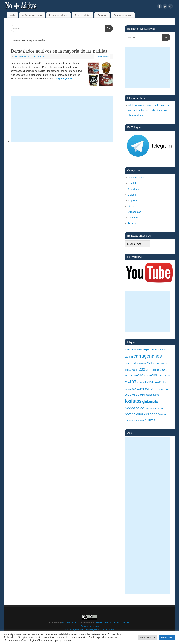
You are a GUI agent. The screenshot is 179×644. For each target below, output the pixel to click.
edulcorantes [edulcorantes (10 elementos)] (152, 395)
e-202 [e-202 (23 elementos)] (140, 369)
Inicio (12, 15)
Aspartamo (134, 189)
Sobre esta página (123, 15)
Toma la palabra (83, 15)
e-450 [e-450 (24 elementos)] (149, 382)
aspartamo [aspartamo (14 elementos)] (150, 349)
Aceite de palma (137, 178)
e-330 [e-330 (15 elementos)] (139, 375)
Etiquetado (134, 200)
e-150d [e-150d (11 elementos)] (161, 364)
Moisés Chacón (22, 56)
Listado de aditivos (58, 15)
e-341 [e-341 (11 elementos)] (161, 375)
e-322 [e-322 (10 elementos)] (132, 376)
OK (108, 28)
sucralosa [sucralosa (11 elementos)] (139, 420)
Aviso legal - (92, 629)
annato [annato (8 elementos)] (140, 350)
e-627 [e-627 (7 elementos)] (158, 390)
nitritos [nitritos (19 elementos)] (158, 408)
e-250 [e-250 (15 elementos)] (161, 370)
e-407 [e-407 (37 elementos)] (131, 382)
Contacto (102, 15)
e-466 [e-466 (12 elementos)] (133, 389)
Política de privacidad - (75, 629)
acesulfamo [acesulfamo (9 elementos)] (130, 350)
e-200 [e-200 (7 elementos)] (133, 370)
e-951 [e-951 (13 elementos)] (133, 395)
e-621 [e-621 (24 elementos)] (150, 389)
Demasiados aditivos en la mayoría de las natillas (59, 51)
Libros (131, 206)
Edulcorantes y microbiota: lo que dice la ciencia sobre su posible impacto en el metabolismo (148, 110)
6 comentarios (102, 56)
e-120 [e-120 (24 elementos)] (152, 363)
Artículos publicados (32, 15)
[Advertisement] (62, 119)
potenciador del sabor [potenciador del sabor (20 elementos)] (142, 414)
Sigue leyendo (65, 79)
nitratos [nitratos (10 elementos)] (149, 409)
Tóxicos (132, 223)
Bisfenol (132, 195)
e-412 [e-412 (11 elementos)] (141, 383)
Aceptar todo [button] (167, 637)
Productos (133, 218)
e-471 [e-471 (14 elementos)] (140, 389)
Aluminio (132, 183)
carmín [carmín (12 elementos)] (129, 357)
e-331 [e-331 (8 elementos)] (146, 376)
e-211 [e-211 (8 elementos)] (148, 370)
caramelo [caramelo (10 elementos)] (162, 350)
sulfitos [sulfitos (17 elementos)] (150, 420)
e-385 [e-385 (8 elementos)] (167, 376)
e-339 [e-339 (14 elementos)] (153, 375)
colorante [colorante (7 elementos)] (142, 364)
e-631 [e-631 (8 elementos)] (163, 390)
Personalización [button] (148, 637)
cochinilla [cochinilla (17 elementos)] (131, 363)
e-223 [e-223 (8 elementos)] (154, 370)
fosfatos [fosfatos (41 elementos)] (133, 401)
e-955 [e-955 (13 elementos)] (141, 395)
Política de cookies (106, 629)
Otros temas (134, 212)
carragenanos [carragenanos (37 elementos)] (148, 356)
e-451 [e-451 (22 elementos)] (160, 382)
